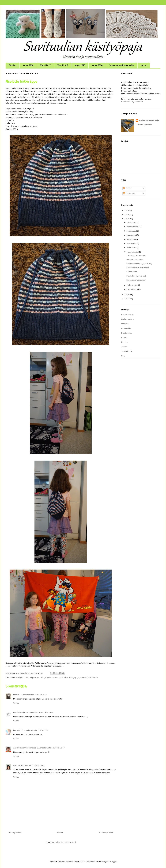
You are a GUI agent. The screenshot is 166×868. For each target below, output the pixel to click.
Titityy (124, 347)
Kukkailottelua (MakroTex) (138, 268)
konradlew (90, 862)
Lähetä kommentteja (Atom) (63, 842)
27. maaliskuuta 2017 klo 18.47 (51, 748)
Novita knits (126, 333)
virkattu (95, 678)
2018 (127, 215)
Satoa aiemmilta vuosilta (122, 65)
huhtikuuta (132, 248)
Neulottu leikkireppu (135, 260)
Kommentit (129, 194)
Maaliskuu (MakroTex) (136, 276)
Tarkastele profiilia (144, 125)
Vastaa (16, 703)
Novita (48, 678)
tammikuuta (133, 289)
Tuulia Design (127, 351)
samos (55, 678)
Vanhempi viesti (106, 833)
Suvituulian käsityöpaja (149, 120)
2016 (127, 295)
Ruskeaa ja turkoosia (136, 280)
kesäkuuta (132, 244)
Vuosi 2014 (97, 65)
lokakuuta (132, 231)
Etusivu (13, 65)
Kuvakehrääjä (19, 713)
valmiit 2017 (86, 678)
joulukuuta (132, 223)
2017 (127, 219)
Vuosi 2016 (63, 65)
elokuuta (131, 239)
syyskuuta (132, 235)
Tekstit (127, 188)
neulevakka (126, 328)
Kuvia (144, 65)
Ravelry (124, 342)
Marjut (16, 695)
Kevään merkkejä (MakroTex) (139, 264)
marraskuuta (133, 227)
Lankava (125, 324)
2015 (127, 299)
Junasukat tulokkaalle (136, 256)
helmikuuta (132, 285)
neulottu (40, 678)
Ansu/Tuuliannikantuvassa (25, 748)
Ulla (123, 356)
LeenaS (16, 730)
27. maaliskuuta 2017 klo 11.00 (34, 730)
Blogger (113, 862)
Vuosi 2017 (45, 65)
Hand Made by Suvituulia (132, 102)
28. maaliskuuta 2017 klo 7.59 (31, 766)
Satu (15, 766)
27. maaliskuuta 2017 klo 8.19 (33, 695)
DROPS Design (127, 315)
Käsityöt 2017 (22, 678)
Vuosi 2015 (80, 65)
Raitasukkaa (132, 272)
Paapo (124, 338)
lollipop (32, 678)
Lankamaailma (128, 319)
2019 (127, 211)
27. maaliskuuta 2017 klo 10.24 (40, 713)
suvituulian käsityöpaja (69, 678)
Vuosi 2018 (28, 65)
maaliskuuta (133, 252)
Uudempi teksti (15, 833)
